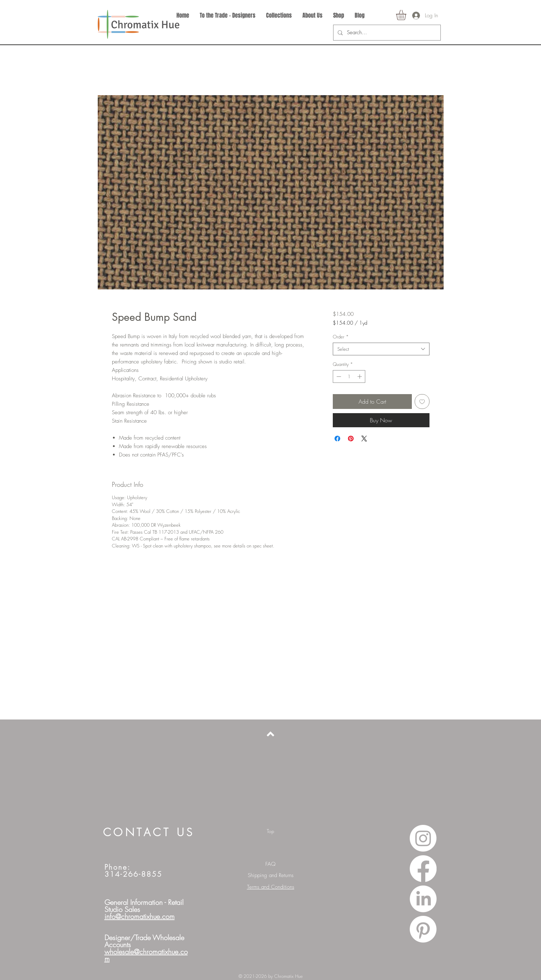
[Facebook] (423, 869)
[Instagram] (423, 838)
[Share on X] (364, 439)
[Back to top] (270, 734)
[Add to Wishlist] (422, 402)
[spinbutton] (349, 376)
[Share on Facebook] (337, 439)
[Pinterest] (423, 929)
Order (341, 337)
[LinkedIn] (423, 899)
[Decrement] (338, 376)
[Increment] (360, 376)
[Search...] (386, 33)
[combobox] (381, 349)
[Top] (270, 831)
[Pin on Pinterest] (351, 439)
